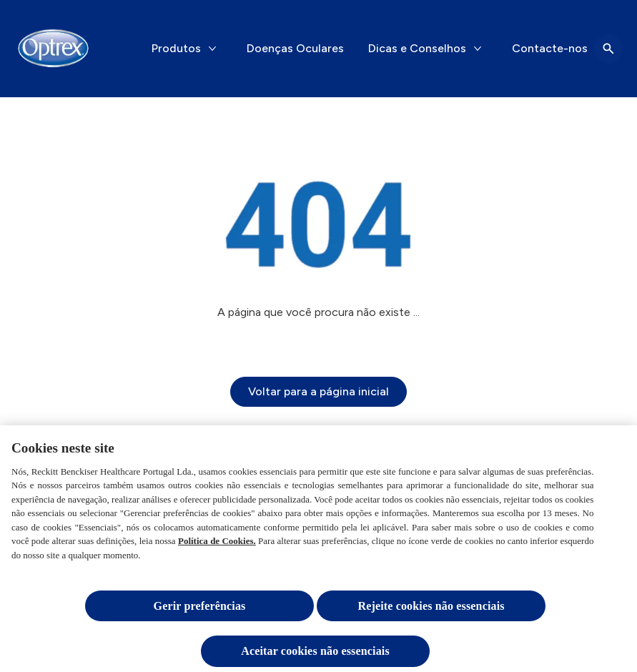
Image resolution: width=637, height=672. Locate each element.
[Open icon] (608, 49)
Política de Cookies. (217, 544)
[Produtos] (176, 49)
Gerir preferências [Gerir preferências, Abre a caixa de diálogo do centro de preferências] (200, 609)
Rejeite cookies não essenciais (431, 609)
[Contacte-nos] (550, 49)
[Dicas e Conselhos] (417, 49)
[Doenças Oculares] (295, 49)
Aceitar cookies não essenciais (315, 654)
